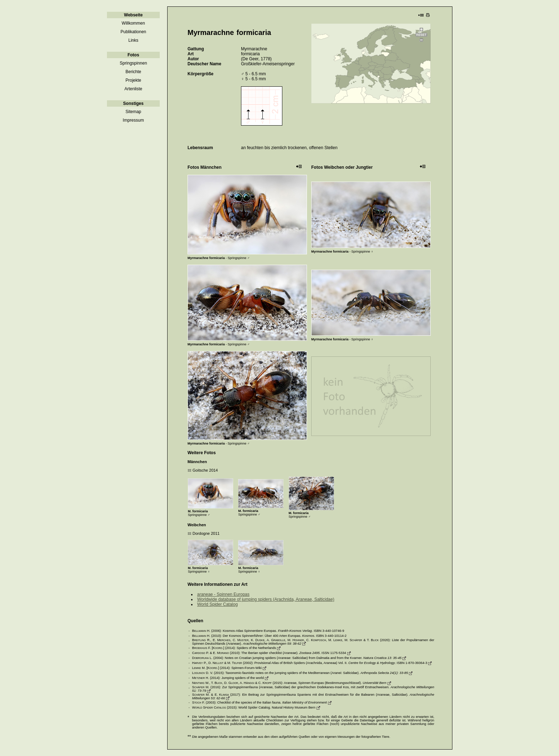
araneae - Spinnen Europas (223, 594)
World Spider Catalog (217, 604)
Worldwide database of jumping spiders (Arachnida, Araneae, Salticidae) (266, 599)
